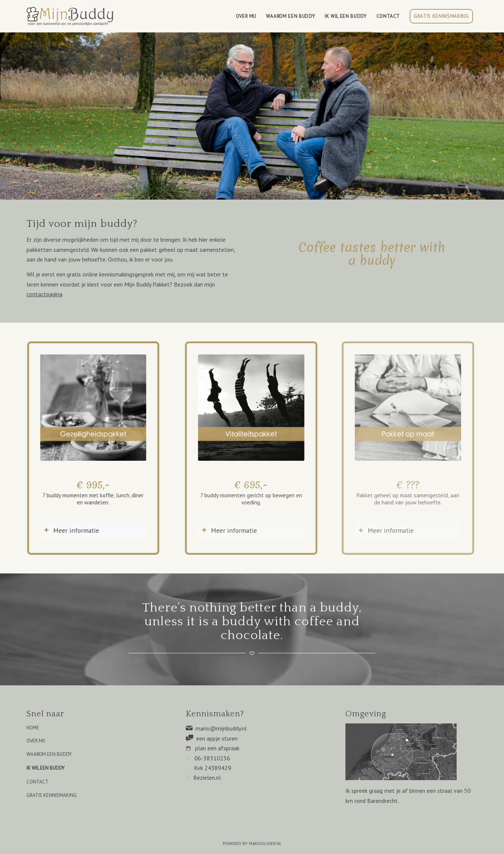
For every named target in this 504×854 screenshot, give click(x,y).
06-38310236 (212, 758)
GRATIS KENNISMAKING (52, 795)
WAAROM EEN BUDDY (49, 754)
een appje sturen (217, 738)
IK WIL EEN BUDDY (46, 768)
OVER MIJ (36, 741)
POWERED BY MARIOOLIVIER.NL (252, 844)
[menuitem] (246, 16)
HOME (33, 728)
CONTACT (37, 782)
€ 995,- (90, 485)
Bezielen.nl (207, 778)
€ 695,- (242, 485)
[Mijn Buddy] (71, 16)
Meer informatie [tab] (68, 530)
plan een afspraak (217, 748)
